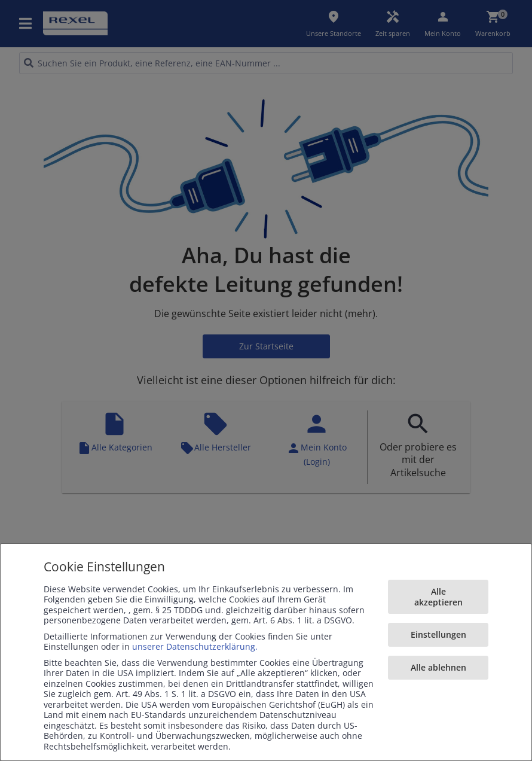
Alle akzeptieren (438, 597)
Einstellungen (438, 634)
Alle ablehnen (438, 667)
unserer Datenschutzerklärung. (195, 646)
